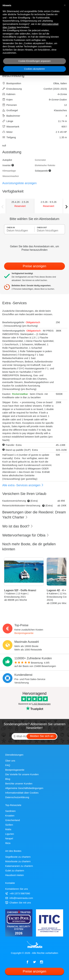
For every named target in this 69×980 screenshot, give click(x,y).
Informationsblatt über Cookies (22, 793)
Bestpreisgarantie (24, 633)
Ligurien (10, 834)
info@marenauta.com (19, 898)
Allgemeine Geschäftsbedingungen (24, 788)
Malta (8, 829)
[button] (65, 5)
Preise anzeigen (34, 266)
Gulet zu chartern (15, 871)
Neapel (9, 838)
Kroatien (10, 816)
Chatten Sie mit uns (18, 903)
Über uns (10, 761)
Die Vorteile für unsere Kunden (22, 774)
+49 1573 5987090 (18, 893)
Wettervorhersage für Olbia (26, 535)
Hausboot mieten (14, 875)
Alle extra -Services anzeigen (23, 485)
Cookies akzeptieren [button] (35, 69)
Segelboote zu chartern (18, 857)
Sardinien (10, 811)
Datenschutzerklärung (17, 797)
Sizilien (9, 825)
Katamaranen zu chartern (19, 866)
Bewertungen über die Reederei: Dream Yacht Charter (34, 515)
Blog (8, 779)
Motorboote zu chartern (18, 861)
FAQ (8, 765)
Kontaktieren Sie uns (17, 889)
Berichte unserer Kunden (19, 783)
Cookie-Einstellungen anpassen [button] (35, 61)
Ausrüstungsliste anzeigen (19, 183)
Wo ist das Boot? (18, 526)
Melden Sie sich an (42, 736)
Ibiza (8, 843)
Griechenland (13, 820)
